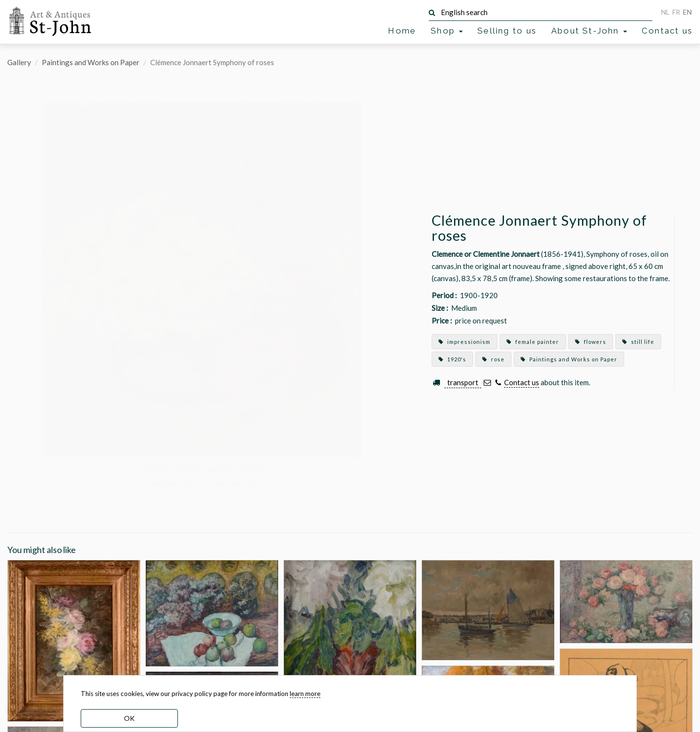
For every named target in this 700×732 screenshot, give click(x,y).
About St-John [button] (589, 31)
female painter (533, 342)
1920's (452, 359)
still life (638, 342)
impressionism (464, 342)
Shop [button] (447, 31)
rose (493, 359)
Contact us (667, 31)
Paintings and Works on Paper (91, 62)
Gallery (19, 62)
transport (463, 382)
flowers (591, 342)
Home (402, 31)
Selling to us (507, 31)
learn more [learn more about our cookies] (305, 694)
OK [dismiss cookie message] (129, 718)
